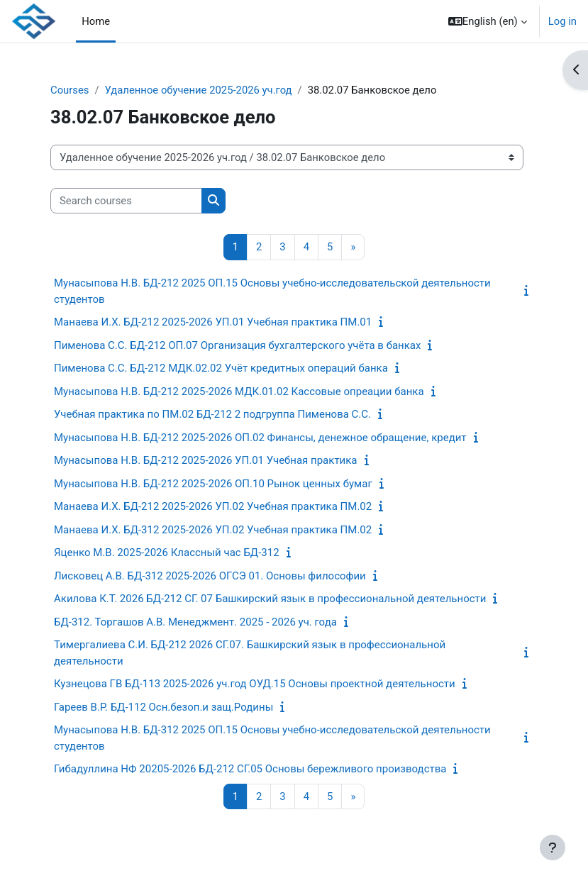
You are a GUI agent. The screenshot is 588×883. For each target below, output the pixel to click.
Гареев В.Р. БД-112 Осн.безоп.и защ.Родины (163, 707)
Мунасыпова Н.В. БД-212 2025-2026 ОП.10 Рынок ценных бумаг (213, 484)
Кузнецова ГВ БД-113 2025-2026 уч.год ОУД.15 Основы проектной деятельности (255, 684)
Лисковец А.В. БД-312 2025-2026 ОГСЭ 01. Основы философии (210, 576)
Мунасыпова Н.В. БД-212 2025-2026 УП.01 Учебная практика (206, 460)
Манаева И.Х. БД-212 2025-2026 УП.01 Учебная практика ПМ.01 (213, 322)
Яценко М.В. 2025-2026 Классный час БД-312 (167, 552)
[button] (488, 21)
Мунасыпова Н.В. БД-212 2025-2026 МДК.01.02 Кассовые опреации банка (239, 391)
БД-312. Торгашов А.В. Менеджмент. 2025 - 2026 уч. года (195, 622)
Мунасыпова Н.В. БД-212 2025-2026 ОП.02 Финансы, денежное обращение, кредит (260, 438)
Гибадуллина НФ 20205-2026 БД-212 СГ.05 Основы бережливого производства (250, 769)
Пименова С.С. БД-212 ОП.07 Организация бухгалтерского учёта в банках (237, 345)
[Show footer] (553, 848)
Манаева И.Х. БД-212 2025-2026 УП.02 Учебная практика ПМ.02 (213, 506)
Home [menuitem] (96, 21)
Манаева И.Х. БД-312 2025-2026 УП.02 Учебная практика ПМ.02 (213, 530)
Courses (70, 90)
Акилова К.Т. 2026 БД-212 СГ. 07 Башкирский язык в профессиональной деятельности (270, 599)
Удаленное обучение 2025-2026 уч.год (199, 90)
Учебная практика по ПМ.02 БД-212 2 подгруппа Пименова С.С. (212, 414)
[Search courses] (126, 201)
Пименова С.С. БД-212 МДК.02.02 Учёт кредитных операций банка (221, 368)
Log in (562, 21)
